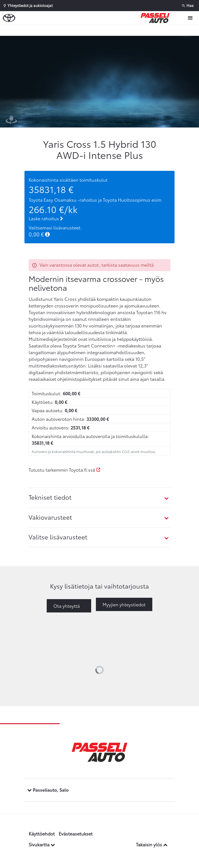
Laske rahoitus (46, 218)
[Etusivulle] (156, 18)
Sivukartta (42, 844)
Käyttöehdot (42, 833)
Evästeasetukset (76, 833)
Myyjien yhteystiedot (124, 604)
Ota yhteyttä (67, 606)
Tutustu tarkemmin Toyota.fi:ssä (65, 470)
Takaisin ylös (152, 844)
